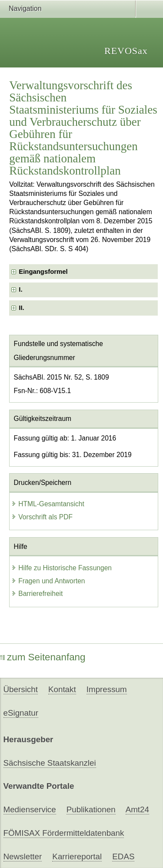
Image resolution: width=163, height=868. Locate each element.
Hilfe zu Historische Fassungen (62, 568)
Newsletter (23, 856)
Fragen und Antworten (48, 581)
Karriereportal (77, 856)
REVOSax (126, 51)
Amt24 (137, 809)
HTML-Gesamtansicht (48, 504)
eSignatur (21, 713)
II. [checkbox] (21, 308)
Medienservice (30, 809)
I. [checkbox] (20, 289)
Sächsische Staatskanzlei (50, 763)
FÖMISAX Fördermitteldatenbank (64, 833)
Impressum (107, 689)
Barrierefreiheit (37, 594)
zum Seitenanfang (43, 657)
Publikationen (91, 809)
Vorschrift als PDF (42, 517)
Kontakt (62, 689)
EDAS (123, 856)
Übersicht (21, 689)
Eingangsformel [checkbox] (43, 272)
